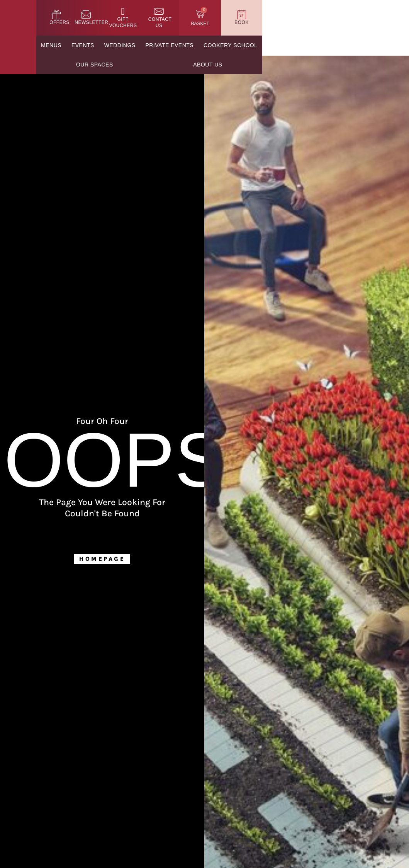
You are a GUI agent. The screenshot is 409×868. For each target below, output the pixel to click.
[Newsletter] (194, 15)
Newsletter (194, 23)
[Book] (386, 15)
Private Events (210, 46)
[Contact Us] (291, 15)
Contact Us (291, 23)
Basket (339, 24)
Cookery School (277, 46)
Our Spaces (338, 46)
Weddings (154, 46)
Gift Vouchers (243, 23)
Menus (74, 46)
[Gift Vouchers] (243, 15)
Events (111, 46)
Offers (156, 23)
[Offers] (156, 15)
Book (386, 23)
